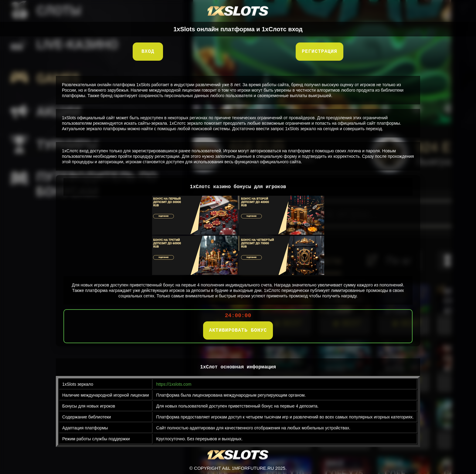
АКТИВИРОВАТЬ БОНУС (238, 330)
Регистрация (320, 52)
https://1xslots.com (174, 384)
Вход (148, 52)
